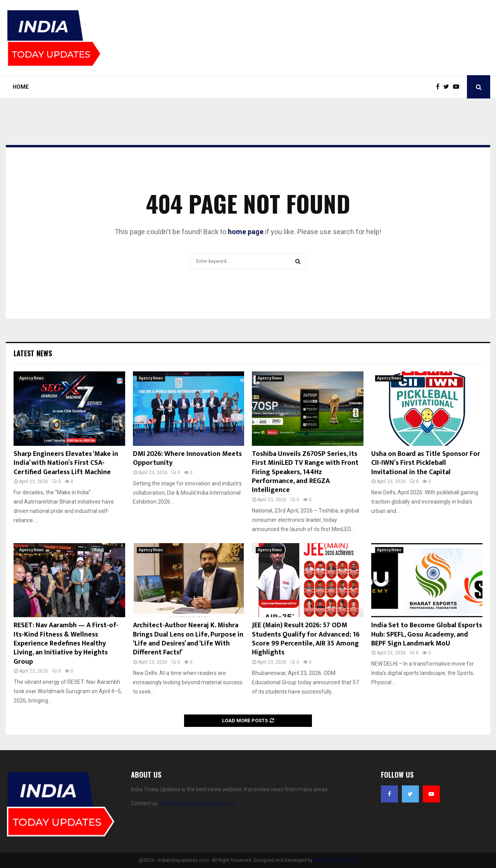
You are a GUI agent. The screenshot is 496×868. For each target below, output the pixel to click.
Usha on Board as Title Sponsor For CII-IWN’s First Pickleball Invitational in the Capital (426, 463)
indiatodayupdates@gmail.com (198, 803)
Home (21, 87)
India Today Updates (336, 860)
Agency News (32, 378)
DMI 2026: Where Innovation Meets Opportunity (187, 458)
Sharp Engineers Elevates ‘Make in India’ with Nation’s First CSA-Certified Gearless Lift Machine (66, 463)
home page (246, 232)
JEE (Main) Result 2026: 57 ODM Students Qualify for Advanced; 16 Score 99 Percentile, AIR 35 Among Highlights (306, 639)
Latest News (33, 353)
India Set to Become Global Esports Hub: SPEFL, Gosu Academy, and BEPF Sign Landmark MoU (427, 634)
